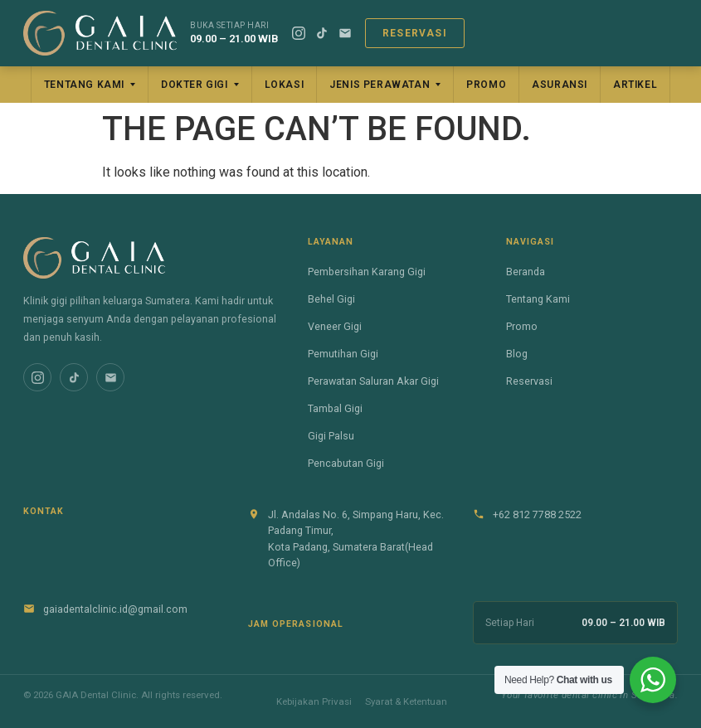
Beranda (526, 272)
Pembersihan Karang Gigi (367, 272)
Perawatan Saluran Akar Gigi (373, 381)
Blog (517, 354)
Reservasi (415, 33)
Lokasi (285, 85)
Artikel (635, 85)
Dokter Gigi (195, 85)
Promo (486, 85)
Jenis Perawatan (380, 85)
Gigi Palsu (331, 436)
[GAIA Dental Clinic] (100, 33)
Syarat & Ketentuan (406, 701)
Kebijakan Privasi (314, 701)
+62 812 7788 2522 (537, 514)
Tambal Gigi (335, 408)
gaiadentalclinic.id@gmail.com (115, 609)
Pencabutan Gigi (346, 463)
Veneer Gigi (335, 326)
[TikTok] (322, 33)
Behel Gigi (331, 299)
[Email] (345, 33)
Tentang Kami (84, 85)
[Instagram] (299, 33)
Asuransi (560, 85)
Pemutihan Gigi (343, 354)
